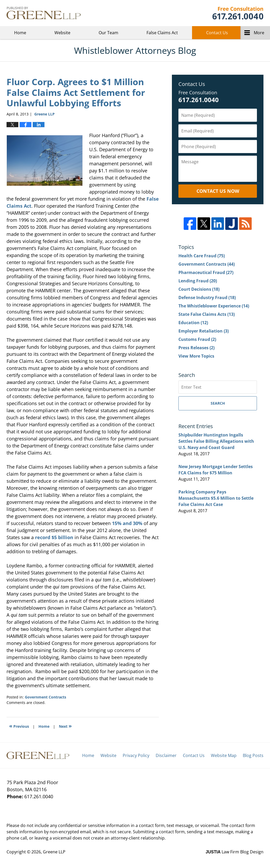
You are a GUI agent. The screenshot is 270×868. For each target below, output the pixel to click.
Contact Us (217, 33)
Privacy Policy (136, 755)
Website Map (224, 755)
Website (62, 33)
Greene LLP (237, 13)
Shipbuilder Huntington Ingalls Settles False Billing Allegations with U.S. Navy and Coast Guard (216, 441)
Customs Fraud (197, 339)
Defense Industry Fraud (207, 298)
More (259, 33)
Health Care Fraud (202, 256)
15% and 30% (127, 523)
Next (65, 726)
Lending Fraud (198, 281)
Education (193, 323)
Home (20, 33)
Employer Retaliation (204, 331)
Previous (19, 726)
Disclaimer (166, 755)
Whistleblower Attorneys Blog (44, 13)
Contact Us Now (218, 191)
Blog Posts (253, 755)
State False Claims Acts (207, 314)
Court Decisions (199, 289)
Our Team (108, 33)
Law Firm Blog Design (235, 852)
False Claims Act (162, 33)
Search (218, 403)
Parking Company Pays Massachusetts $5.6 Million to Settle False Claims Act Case (216, 498)
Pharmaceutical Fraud (206, 272)
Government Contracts (46, 697)
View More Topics (196, 356)
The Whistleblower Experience (214, 306)
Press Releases (196, 348)
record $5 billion (54, 537)
